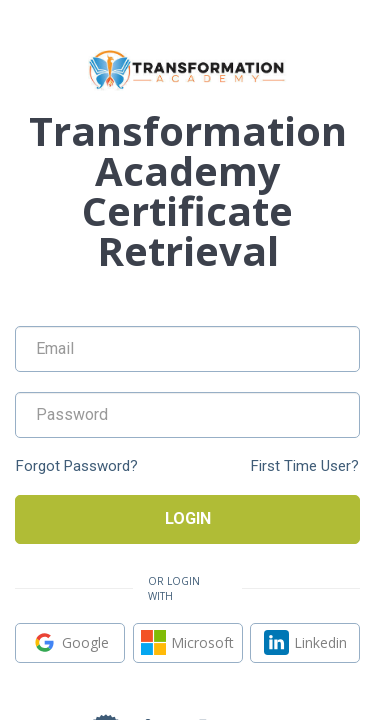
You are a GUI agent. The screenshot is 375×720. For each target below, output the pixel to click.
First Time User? (305, 466)
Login (188, 518)
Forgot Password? (77, 466)
